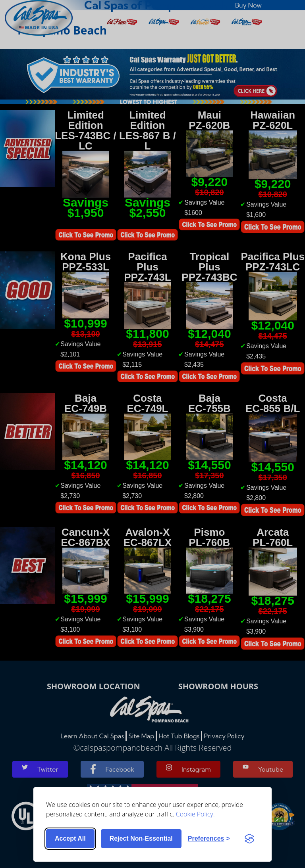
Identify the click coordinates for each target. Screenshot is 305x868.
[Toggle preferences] (209, 839)
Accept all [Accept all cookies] (70, 838)
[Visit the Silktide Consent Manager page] (249, 839)
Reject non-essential (141, 838)
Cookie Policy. (195, 814)
